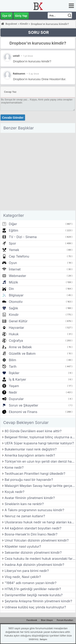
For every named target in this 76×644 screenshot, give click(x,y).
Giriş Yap (21, 16)
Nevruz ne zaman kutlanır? (25, 516)
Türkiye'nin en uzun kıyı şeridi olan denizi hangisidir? (40, 461)
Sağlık (13, 308)
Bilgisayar (16, 295)
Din (11, 289)
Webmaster (17, 276)
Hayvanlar (16, 328)
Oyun (13, 263)
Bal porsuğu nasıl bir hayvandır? (29, 480)
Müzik (13, 282)
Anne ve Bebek (20, 347)
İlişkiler (14, 373)
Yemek (14, 250)
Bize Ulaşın (47, 620)
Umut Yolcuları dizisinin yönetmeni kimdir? (37, 540)
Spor (12, 243)
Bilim (12, 360)
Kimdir (14, 315)
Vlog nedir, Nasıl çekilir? (23, 577)
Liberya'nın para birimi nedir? (27, 571)
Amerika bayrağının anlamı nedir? (30, 455)
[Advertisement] (38, 172)
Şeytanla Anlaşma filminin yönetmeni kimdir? (38, 601)
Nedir (13, 392)
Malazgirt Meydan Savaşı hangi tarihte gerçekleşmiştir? (40, 486)
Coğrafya (16, 341)
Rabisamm (19, 74)
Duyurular (16, 399)
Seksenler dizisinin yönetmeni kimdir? (33, 552)
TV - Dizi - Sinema (23, 237)
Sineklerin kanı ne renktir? (24, 504)
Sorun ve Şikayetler (24, 405)
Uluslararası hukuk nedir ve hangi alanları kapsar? (40, 522)
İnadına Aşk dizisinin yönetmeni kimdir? (34, 565)
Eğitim (13, 230)
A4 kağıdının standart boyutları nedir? (33, 528)
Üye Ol (7, 16)
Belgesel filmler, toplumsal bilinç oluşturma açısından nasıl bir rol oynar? (40, 437)
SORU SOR (39, 32)
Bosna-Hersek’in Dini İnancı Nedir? (31, 534)
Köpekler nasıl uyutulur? (23, 546)
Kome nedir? (14, 467)
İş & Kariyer (17, 379)
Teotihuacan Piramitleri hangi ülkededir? (35, 474)
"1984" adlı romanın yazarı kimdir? (31, 583)
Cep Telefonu (19, 256)
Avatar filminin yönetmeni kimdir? (30, 498)
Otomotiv (16, 302)
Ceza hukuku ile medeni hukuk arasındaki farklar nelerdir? (40, 559)
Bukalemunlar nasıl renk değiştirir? (31, 449)
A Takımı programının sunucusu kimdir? (34, 510)
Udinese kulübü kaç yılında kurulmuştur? (35, 607)
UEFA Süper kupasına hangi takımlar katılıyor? (39, 443)
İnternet (15, 269)
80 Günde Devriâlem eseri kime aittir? (33, 431)
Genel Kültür (18, 321)
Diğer (13, 224)
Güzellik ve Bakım (22, 353)
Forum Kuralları (65, 620)
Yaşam (14, 386)
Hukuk (14, 334)
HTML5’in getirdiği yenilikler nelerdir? (33, 589)
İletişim (43, 639)
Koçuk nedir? (14, 492)
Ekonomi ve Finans (23, 412)
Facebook (32, 620)
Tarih (13, 366)
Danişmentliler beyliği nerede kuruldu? (34, 595)
